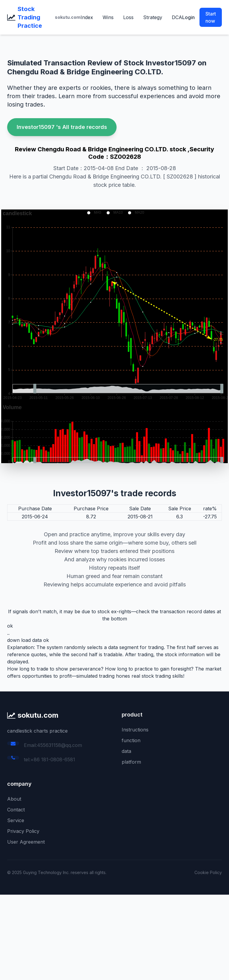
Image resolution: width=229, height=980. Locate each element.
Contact (16, 810)
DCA (177, 17)
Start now (211, 17)
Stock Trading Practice (30, 17)
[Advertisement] (114, 936)
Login (188, 17)
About (14, 799)
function (131, 740)
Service (16, 820)
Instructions (135, 730)
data (126, 751)
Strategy (153, 17)
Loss (128, 17)
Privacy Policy (23, 831)
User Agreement (26, 842)
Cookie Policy (208, 872)
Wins (108, 17)
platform (131, 762)
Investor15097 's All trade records (62, 127)
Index (87, 17)
